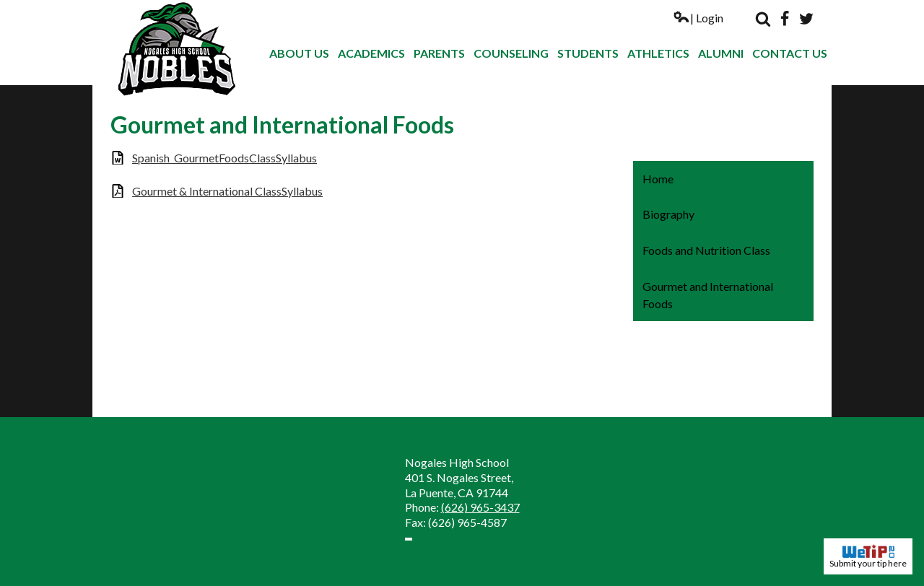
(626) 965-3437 (480, 507)
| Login (698, 18)
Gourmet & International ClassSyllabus (227, 191)
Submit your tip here (868, 556)
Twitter (806, 19)
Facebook (785, 19)
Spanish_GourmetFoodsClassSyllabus (225, 158)
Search (763, 19)
